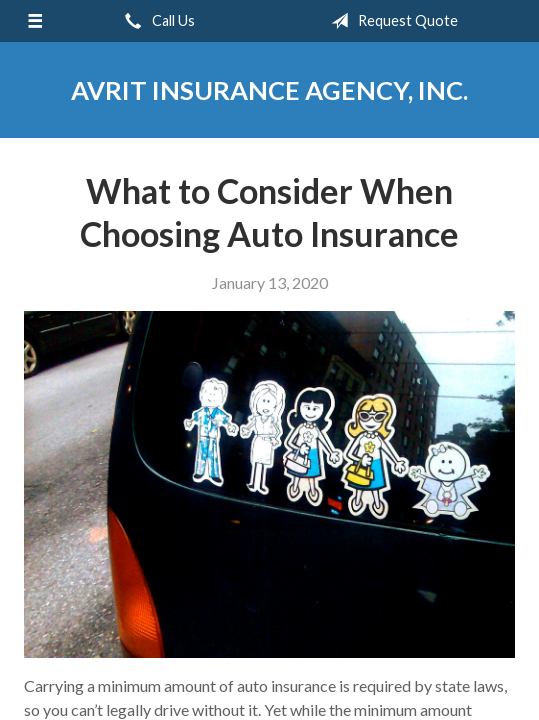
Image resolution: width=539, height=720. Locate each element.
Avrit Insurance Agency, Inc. (269, 90)
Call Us (156, 21)
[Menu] (35, 21)
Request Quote (390, 21)
